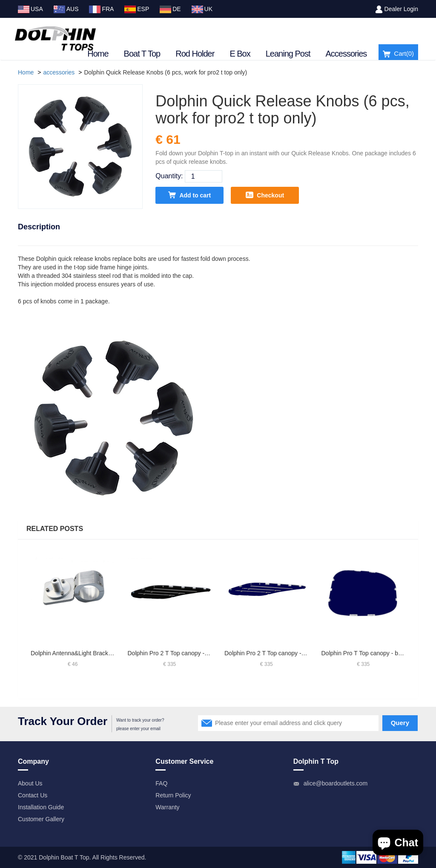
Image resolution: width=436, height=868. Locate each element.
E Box (240, 54)
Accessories (346, 54)
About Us (30, 783)
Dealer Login (401, 9)
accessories (59, 72)
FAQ (161, 783)
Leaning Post (288, 54)
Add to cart (189, 195)
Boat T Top (142, 54)
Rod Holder (195, 54)
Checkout (265, 195)
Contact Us (33, 795)
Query (400, 723)
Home (98, 54)
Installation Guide (41, 807)
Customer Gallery (41, 819)
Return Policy (173, 795)
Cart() (398, 54)
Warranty (167, 807)
